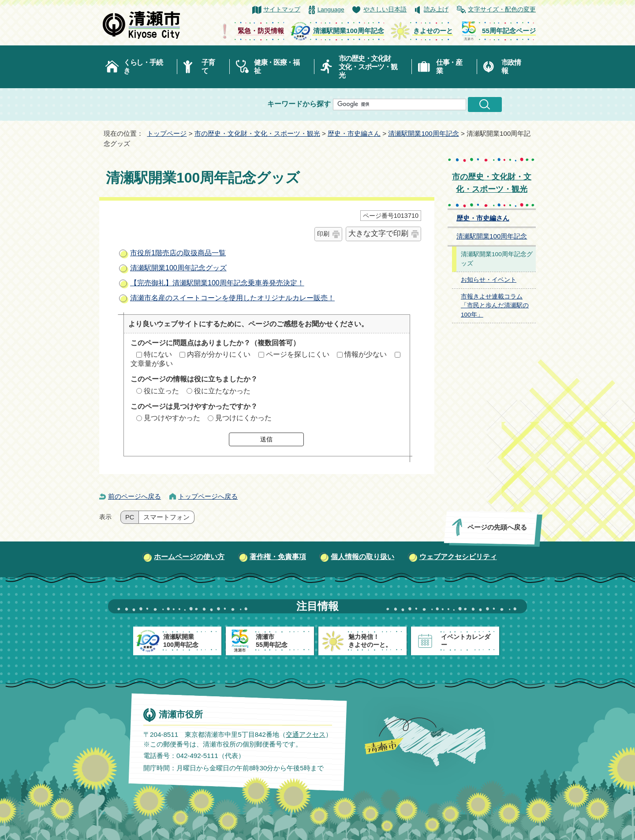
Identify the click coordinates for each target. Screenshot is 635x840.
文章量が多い (152, 364)
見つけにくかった (243, 418)
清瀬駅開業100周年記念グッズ (178, 268)
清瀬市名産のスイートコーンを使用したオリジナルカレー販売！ (232, 298)
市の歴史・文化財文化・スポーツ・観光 (368, 67)
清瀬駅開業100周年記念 (423, 133)
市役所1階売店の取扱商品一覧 (178, 253)
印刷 (323, 234)
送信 (266, 439)
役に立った (161, 391)
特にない (158, 354)
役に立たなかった (222, 391)
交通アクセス (306, 734)
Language (331, 9)
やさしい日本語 (385, 9)
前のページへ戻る (134, 496)
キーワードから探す (299, 104)
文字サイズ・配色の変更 (502, 9)
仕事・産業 (449, 67)
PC (130, 517)
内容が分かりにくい (219, 354)
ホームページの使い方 (189, 557)
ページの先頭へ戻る (497, 527)
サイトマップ (282, 9)
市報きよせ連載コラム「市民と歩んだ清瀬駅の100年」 (495, 306)
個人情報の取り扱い (362, 557)
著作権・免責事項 (278, 557)
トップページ (167, 133)
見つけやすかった (172, 418)
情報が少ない (366, 354)
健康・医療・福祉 (277, 67)
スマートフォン (166, 517)
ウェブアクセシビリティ (458, 557)
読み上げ (436, 9)
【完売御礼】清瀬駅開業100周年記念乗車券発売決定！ (217, 283)
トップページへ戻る (208, 496)
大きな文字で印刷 (378, 233)
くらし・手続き (143, 67)
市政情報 (511, 67)
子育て (208, 67)
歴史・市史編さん (354, 133)
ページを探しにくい (298, 354)
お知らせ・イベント (489, 280)
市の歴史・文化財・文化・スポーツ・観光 (257, 133)
